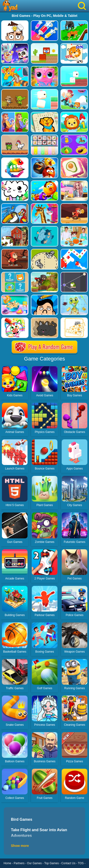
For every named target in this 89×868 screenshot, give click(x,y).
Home (7, 863)
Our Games (34, 863)
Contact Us (68, 863)
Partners (19, 863)
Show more (20, 846)
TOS (81, 863)
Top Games (51, 863)
